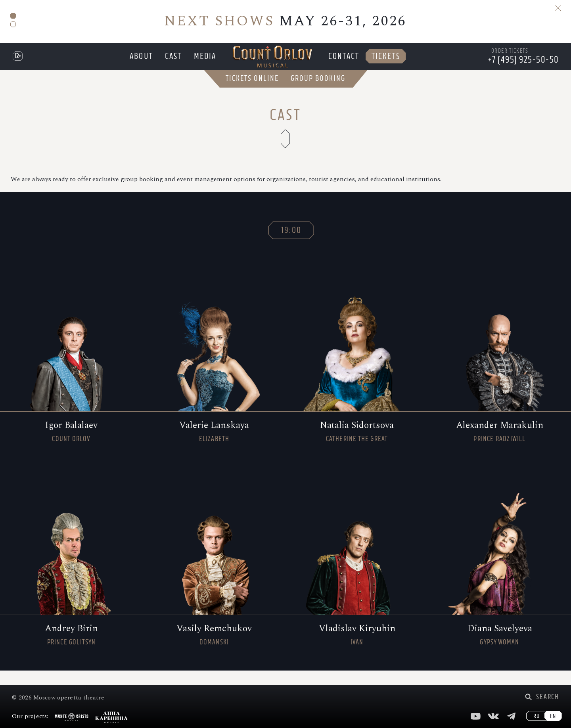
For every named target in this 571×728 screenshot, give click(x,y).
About (139, 64)
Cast (172, 64)
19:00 (291, 245)
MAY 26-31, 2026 (285, 21)
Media (205, 64)
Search (548, 697)
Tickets (388, 64)
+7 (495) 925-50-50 (524, 67)
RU (537, 716)
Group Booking (318, 93)
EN (553, 716)
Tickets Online (252, 93)
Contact (345, 64)
